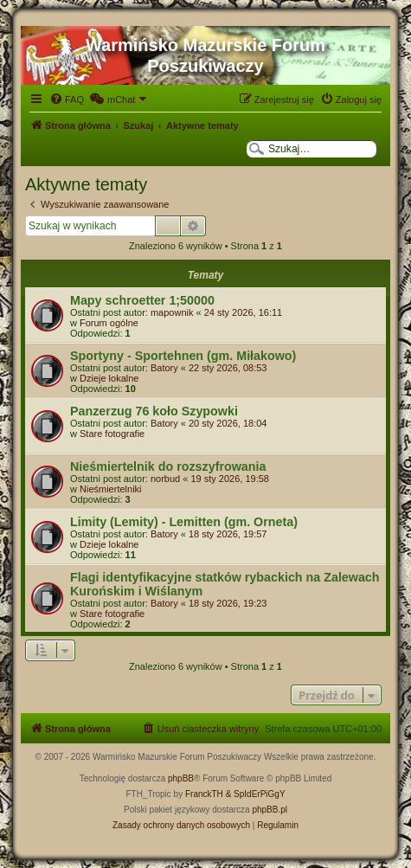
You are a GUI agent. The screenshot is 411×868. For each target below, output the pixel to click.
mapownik (172, 312)
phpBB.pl (270, 810)
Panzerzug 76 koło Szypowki (154, 411)
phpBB (181, 778)
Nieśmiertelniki (111, 489)
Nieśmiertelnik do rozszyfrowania (168, 466)
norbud (165, 479)
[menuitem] (67, 100)
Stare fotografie (112, 434)
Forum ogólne (109, 323)
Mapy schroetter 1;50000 (142, 300)
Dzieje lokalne (109, 378)
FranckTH (204, 794)
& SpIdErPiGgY (256, 794)
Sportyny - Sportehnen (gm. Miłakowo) (183, 356)
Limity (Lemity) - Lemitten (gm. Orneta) (184, 522)
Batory (164, 368)
